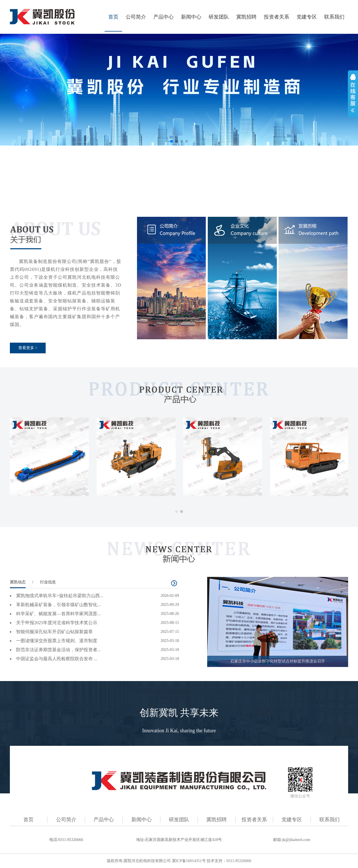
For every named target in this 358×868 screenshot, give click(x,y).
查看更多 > (28, 348)
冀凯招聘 (246, 17)
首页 (113, 17)
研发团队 (219, 17)
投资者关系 (277, 17)
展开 (353, 93)
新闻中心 (191, 17)
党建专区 (307, 17)
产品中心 (163, 17)
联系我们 (334, 17)
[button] (171, 141)
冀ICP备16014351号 (189, 861)
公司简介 (136, 17)
